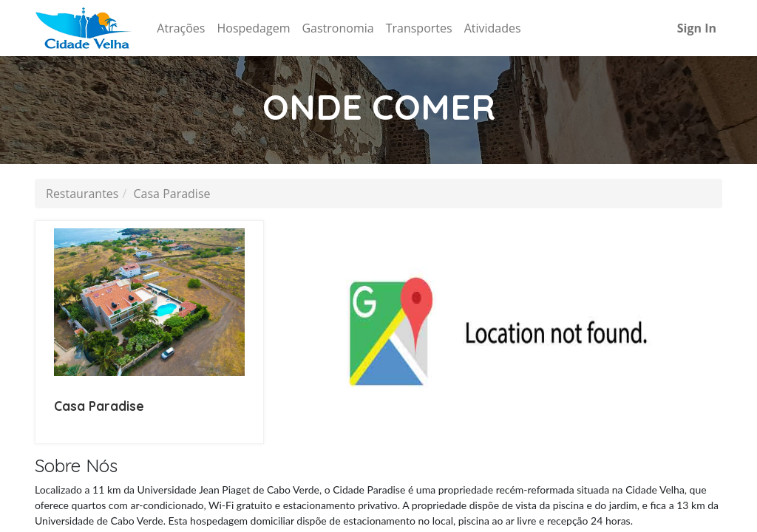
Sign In (697, 28)
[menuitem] (181, 28)
